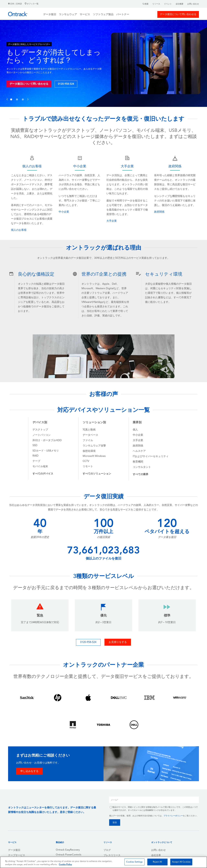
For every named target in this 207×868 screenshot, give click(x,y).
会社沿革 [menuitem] (156, 855)
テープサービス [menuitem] (17, 855)
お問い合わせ (193, 4)
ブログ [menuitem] (107, 850)
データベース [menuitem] (90, 435)
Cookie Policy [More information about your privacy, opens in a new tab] (65, 865)
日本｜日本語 (15, 4)
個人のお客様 (19, 230)
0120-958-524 (66, 84)
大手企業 (112, 221)
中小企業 (64, 212)
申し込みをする (29, 771)
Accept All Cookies (181, 862)
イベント (168, 4)
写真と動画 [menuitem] (89, 430)
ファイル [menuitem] (88, 440)
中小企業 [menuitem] (138, 435)
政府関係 (159, 212)
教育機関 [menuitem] (138, 462)
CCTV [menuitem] (86, 461)
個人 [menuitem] (135, 430)
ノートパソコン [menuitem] (42, 435)
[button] (7, 96)
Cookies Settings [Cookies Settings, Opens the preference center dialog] (134, 862)
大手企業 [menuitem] (138, 440)
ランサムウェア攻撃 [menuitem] (94, 446)
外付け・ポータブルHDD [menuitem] (47, 440)
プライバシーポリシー (173, 816)
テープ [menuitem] (36, 461)
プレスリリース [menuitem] (112, 855)
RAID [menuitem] (35, 456)
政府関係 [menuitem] (138, 446)
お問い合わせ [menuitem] (158, 850)
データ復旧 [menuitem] (14, 850)
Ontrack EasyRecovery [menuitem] (68, 850)
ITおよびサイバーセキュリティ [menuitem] (151, 457)
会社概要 (180, 4)
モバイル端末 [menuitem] (40, 467)
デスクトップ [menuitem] (40, 430)
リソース (156, 4)
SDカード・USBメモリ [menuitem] (46, 451)
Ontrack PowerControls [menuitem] (68, 855)
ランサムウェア (68, 15)
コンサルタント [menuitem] (142, 467)
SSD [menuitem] (35, 445)
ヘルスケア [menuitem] (139, 451)
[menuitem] (43, 474)
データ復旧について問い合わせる (178, 14)
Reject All (157, 862)
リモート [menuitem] (88, 467)
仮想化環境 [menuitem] (89, 451)
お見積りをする (118, 642)
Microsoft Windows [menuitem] (94, 456)
